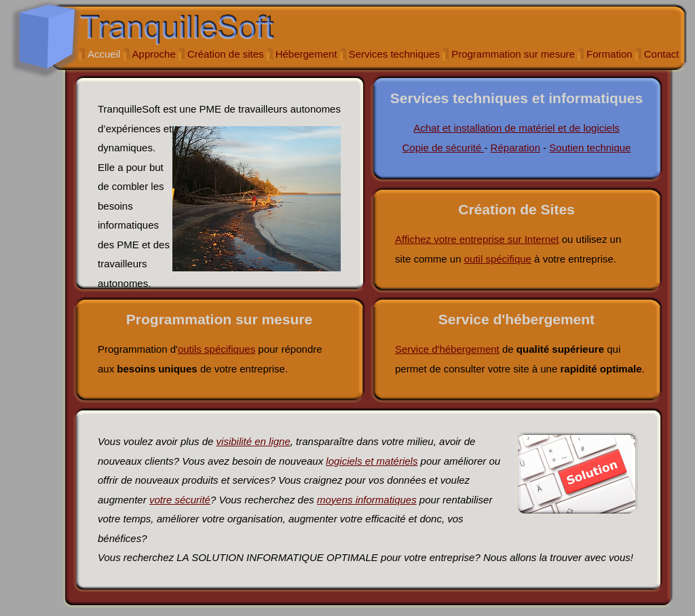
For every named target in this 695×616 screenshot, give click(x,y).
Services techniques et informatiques (516, 98)
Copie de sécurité (444, 148)
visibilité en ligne (253, 441)
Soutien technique (590, 148)
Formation (609, 54)
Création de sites (226, 54)
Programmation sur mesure (513, 54)
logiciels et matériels (372, 461)
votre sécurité (180, 500)
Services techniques (394, 54)
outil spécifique (498, 259)
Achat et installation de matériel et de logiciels (516, 128)
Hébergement (306, 54)
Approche (154, 54)
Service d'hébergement (516, 319)
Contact (662, 54)
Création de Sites (516, 209)
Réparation (515, 148)
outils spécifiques (217, 349)
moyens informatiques (367, 500)
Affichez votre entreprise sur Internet (477, 239)
